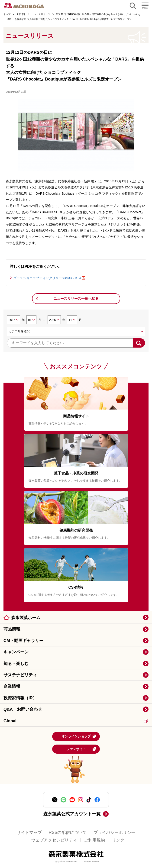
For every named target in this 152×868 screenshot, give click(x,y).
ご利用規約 (94, 840)
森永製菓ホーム (26, 618)
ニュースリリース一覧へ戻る (76, 298)
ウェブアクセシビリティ (54, 840)
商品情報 (12, 629)
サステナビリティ (20, 675)
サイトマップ (29, 832)
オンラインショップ (79, 736)
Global (76, 721)
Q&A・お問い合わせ (23, 709)
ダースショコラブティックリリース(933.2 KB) (47, 278)
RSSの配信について (68, 832)
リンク (118, 840)
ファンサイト (82, 749)
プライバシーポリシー (114, 832)
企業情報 (12, 686)
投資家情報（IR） (20, 698)
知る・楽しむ (16, 664)
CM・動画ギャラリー (23, 641)
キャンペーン (16, 652)
